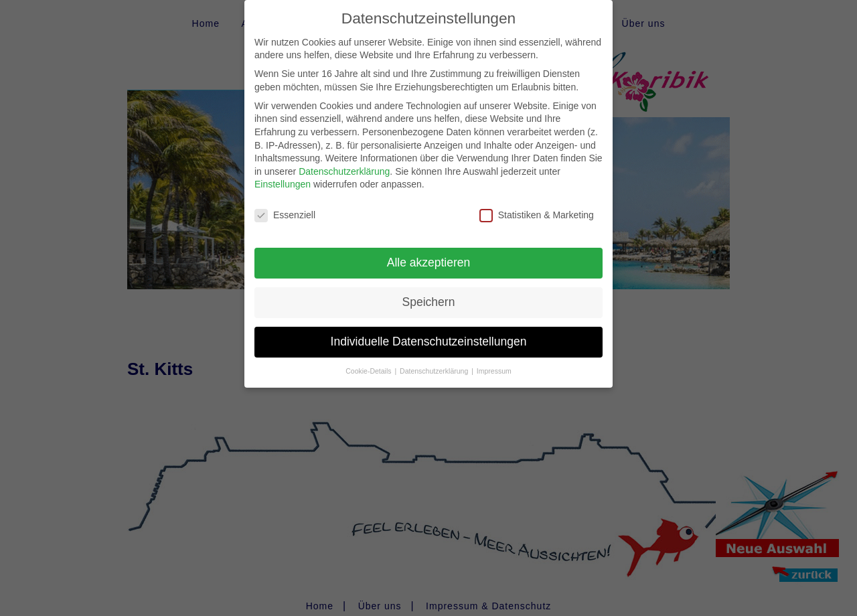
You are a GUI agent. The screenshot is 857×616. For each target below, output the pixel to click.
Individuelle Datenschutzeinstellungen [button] (429, 330)
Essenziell (285, 205)
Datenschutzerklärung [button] (435, 360)
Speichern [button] (429, 291)
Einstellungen (283, 173)
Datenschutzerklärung (344, 160)
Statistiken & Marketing (537, 205)
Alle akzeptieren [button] (429, 251)
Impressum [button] (494, 360)
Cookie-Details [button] (369, 360)
